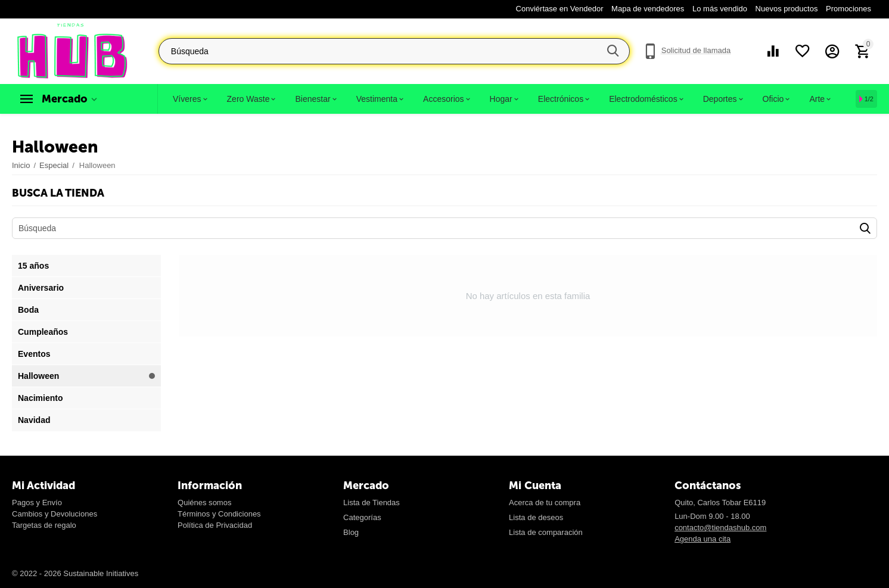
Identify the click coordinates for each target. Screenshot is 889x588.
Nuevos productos (787, 9)
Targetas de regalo (44, 525)
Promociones (848, 9)
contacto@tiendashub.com (720, 528)
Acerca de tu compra (545, 503)
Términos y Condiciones (219, 514)
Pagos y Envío (37, 503)
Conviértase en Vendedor (560, 9)
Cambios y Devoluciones (55, 514)
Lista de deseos (536, 517)
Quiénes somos (204, 503)
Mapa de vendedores (648, 9)
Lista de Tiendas (372, 503)
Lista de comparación (546, 532)
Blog (351, 532)
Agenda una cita (703, 539)
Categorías (362, 517)
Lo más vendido (720, 9)
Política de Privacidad (215, 525)
